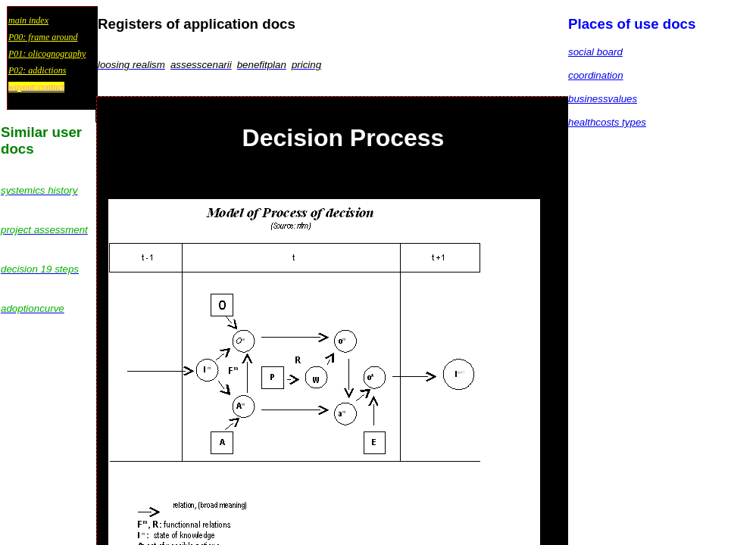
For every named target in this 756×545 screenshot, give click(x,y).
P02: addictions (37, 70)
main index (28, 20)
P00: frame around (43, 37)
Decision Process (344, 138)
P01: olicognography (47, 54)
